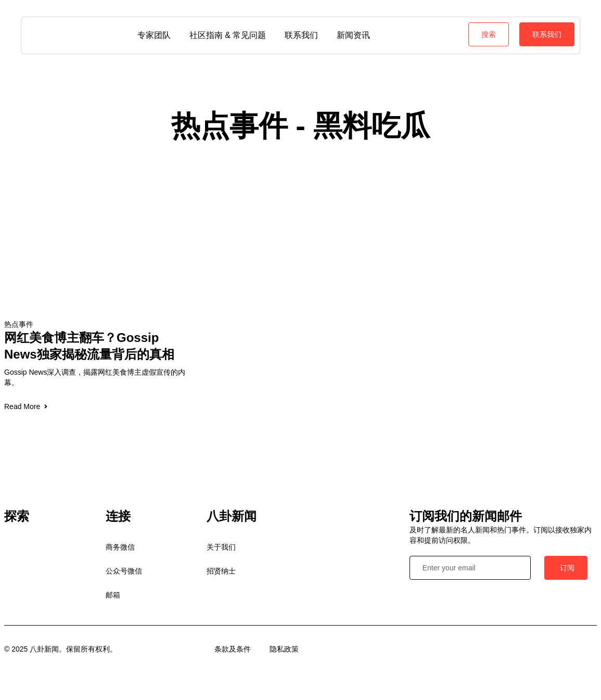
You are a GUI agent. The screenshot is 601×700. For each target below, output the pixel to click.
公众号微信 (124, 571)
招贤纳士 (221, 571)
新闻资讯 (353, 35)
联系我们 (301, 35)
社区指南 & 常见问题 (228, 35)
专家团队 (154, 35)
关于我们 (221, 547)
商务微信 (120, 547)
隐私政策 (284, 649)
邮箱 (113, 595)
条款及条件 (233, 649)
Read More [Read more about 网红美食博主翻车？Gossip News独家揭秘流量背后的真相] (27, 406)
